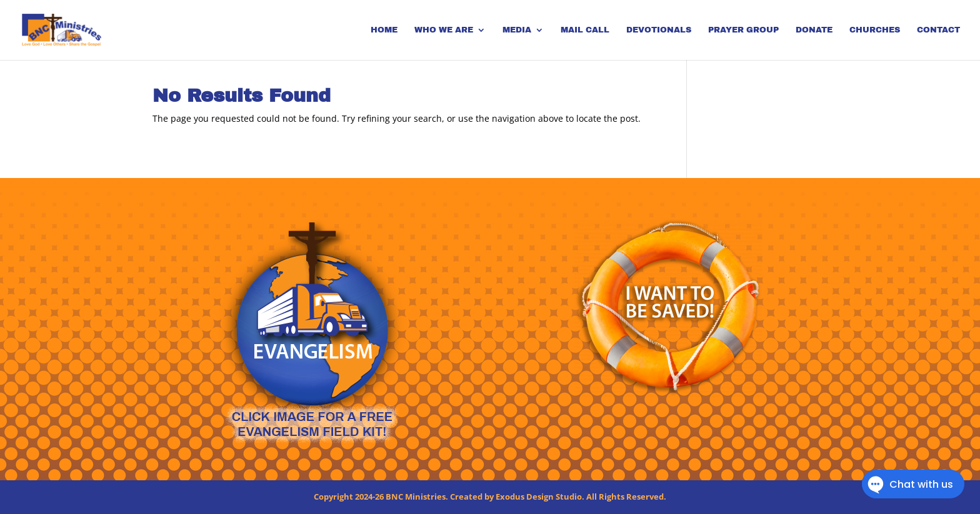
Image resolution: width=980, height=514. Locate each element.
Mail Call (585, 30)
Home (384, 30)
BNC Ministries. (417, 497)
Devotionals (659, 30)
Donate (814, 30)
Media (517, 30)
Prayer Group (743, 30)
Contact (938, 30)
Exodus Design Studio (539, 497)
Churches (875, 30)
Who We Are (444, 30)
